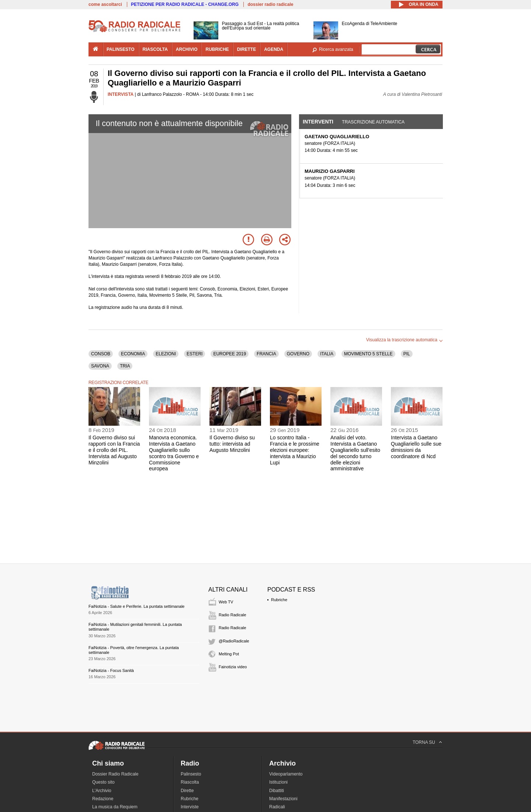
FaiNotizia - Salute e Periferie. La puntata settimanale (136, 606)
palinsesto (121, 49)
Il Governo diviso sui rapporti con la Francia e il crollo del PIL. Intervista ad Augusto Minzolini (114, 450)
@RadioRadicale (234, 641)
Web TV (226, 602)
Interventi (318, 122)
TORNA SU (424, 742)
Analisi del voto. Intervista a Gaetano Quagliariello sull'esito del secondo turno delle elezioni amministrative (355, 453)
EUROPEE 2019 (230, 354)
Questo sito (103, 782)
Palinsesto (191, 774)
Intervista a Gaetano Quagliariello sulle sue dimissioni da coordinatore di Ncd (416, 447)
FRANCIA (266, 354)
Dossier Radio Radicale (115, 774)
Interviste (190, 807)
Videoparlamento (286, 774)
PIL (407, 354)
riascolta (155, 49)
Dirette (187, 791)
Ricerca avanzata (336, 49)
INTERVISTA (121, 94)
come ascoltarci (105, 4)
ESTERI (195, 354)
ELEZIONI (166, 354)
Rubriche (279, 600)
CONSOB (101, 354)
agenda (274, 49)
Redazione (103, 799)
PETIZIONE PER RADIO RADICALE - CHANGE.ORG (185, 4)
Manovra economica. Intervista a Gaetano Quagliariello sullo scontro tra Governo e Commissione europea (174, 453)
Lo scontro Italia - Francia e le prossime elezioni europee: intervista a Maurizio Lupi (295, 450)
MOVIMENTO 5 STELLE (368, 354)
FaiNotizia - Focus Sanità (111, 670)
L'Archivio (102, 791)
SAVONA (100, 366)
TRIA (125, 366)
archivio (187, 49)
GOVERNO (298, 354)
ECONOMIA (133, 354)
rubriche (217, 49)
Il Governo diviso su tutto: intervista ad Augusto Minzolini (232, 444)
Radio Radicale (232, 615)
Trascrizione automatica (373, 122)
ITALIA (327, 354)
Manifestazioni (283, 799)
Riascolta (190, 782)
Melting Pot (229, 654)
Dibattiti (277, 791)
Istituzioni (278, 782)
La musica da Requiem (115, 807)
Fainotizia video (233, 667)
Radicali (277, 807)
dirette (247, 49)
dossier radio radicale (270, 4)
